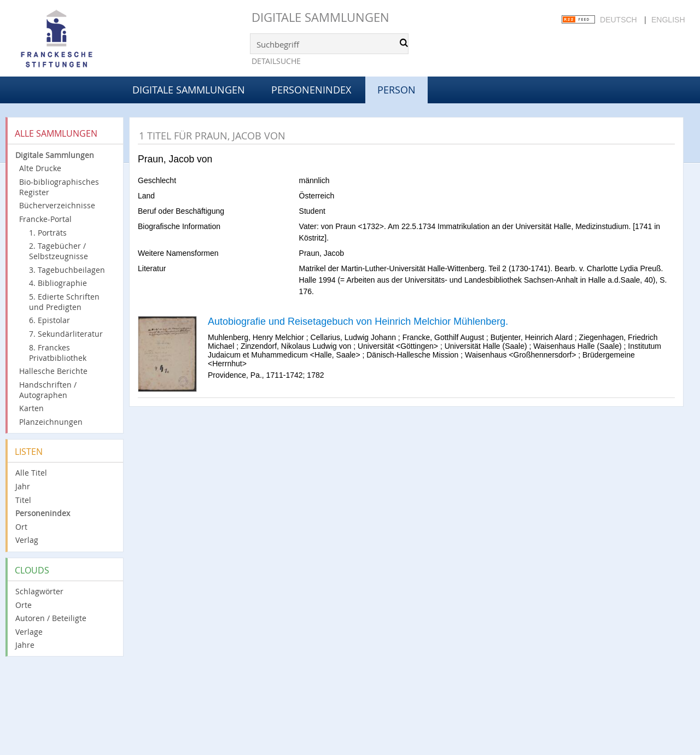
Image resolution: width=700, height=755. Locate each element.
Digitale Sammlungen (320, 17)
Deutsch (619, 20)
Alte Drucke (40, 168)
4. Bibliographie (58, 283)
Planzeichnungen (51, 422)
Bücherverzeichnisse (57, 205)
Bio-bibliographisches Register (59, 187)
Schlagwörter (39, 591)
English (668, 20)
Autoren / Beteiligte (51, 618)
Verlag (27, 540)
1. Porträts (48, 233)
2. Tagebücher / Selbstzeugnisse (59, 251)
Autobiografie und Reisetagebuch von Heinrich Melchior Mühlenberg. (358, 321)
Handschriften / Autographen (48, 390)
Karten (31, 408)
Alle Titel (31, 473)
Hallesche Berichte (53, 371)
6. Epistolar (49, 320)
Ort (21, 527)
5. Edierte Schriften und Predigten (64, 302)
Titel (23, 500)
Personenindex (311, 90)
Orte (24, 605)
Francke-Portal (45, 219)
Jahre (25, 645)
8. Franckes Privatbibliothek (58, 353)
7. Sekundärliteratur (66, 334)
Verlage (29, 632)
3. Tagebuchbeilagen (67, 270)
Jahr (23, 486)
